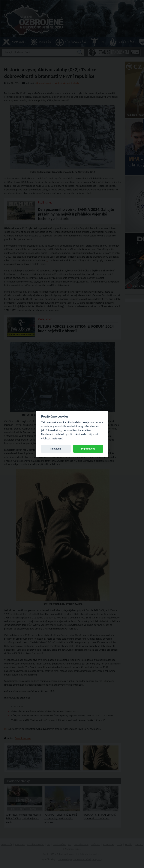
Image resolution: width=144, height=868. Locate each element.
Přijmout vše (88, 449)
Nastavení (56, 449)
